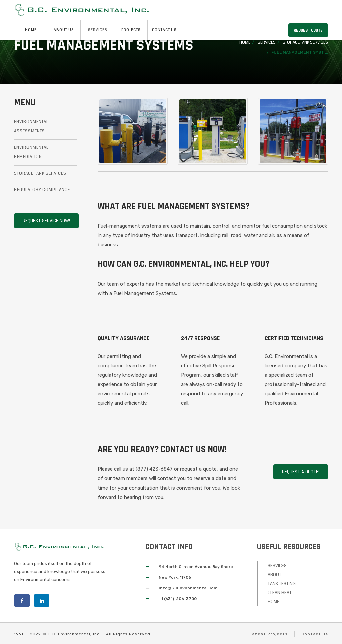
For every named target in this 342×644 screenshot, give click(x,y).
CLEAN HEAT (280, 593)
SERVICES (277, 566)
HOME (273, 602)
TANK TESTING (282, 584)
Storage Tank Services (305, 43)
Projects (131, 30)
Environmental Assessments (31, 127)
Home (31, 30)
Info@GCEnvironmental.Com (188, 588)
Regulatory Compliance (42, 190)
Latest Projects (269, 634)
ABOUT (274, 575)
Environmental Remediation (31, 152)
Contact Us (164, 30)
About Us (64, 30)
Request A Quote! (301, 472)
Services (98, 30)
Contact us (315, 634)
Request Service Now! (46, 221)
